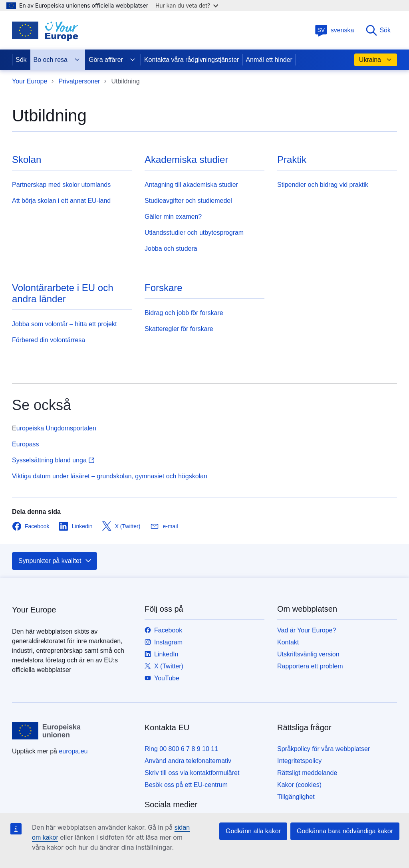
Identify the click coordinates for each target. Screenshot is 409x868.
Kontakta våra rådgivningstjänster (192, 60)
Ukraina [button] (376, 60)
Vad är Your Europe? (307, 630)
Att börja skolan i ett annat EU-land (61, 201)
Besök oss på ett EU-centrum (186, 785)
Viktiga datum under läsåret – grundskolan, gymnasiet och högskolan (110, 476)
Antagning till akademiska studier (191, 185)
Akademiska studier (186, 160)
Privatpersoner (79, 81)
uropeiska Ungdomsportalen (56, 428)
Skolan (27, 160)
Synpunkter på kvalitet (55, 561)
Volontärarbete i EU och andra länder (63, 293)
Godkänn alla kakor (253, 831)
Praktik (292, 160)
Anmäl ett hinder (269, 60)
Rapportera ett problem (310, 666)
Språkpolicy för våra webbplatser (324, 749)
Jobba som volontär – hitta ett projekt (64, 324)
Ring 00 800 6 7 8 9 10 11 (181, 749)
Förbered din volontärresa (49, 340)
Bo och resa (57, 60)
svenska (335, 30)
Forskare (164, 288)
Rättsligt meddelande (307, 773)
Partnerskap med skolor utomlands (61, 185)
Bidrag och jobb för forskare (184, 313)
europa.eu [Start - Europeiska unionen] (73, 751)
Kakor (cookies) (299, 785)
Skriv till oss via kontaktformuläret (192, 773)
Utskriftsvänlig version (308, 654)
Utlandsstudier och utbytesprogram (194, 233)
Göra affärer (112, 60)
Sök (378, 30)
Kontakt (288, 642)
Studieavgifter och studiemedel (188, 201)
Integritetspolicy (299, 761)
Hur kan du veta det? (187, 5)
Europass (26, 444)
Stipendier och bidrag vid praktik (323, 185)
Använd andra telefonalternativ (188, 761)
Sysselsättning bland (53, 460)
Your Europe (30, 81)
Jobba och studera (171, 249)
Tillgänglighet (296, 797)
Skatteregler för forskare (179, 329)
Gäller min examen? (173, 217)
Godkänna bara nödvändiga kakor (345, 831)
